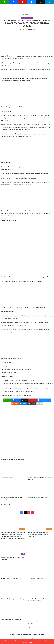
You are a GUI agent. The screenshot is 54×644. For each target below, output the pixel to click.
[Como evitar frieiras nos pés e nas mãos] (14, 612)
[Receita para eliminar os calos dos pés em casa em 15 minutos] (40, 469)
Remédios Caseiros (29, 15)
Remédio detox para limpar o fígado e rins (37, 498)
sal (15, 182)
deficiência (16, 136)
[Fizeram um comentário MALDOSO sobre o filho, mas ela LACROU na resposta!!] (40, 524)
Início (22, 15)
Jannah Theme (5, 641)
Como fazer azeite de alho (7, 478)
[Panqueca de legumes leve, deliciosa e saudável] (40, 570)
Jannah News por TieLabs (38, 637)
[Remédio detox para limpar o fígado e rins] (40, 489)
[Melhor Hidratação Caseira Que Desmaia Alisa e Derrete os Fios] (40, 591)
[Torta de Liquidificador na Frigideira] (14, 570)
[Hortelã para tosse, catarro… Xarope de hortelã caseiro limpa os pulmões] (14, 489)
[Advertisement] (27, 44)
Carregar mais (27, 630)
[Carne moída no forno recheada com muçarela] (40, 614)
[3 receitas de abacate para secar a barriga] (14, 591)
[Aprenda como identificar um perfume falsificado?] (14, 549)
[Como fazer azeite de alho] (14, 469)
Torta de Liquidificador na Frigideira (13, 578)
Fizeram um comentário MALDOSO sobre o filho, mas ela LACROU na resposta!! (39, 534)
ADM (21, 29)
